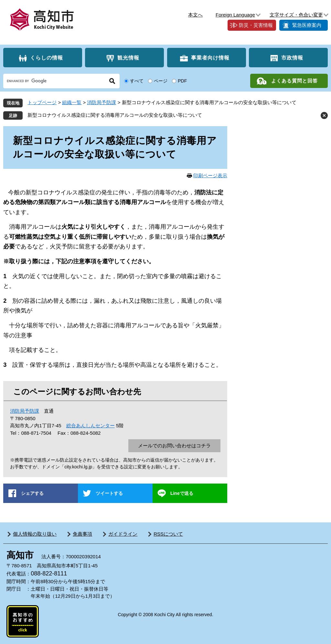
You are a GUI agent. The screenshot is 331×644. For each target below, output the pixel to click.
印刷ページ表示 (210, 175)
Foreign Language (235, 15)
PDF (182, 81)
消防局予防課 (101, 102)
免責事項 (82, 534)
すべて (137, 81)
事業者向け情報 (210, 58)
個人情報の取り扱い (35, 534)
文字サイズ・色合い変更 (296, 15)
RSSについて (168, 534)
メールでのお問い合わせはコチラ (174, 446)
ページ (161, 81)
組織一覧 (72, 102)
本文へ (195, 15)
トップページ (42, 102)
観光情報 (128, 58)
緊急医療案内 (307, 25)
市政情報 (292, 58)
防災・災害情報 (256, 25)
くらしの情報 (47, 58)
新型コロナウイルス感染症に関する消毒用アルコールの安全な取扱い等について (115, 115)
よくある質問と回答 (294, 81)
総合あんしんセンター (91, 426)
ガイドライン (123, 534)
